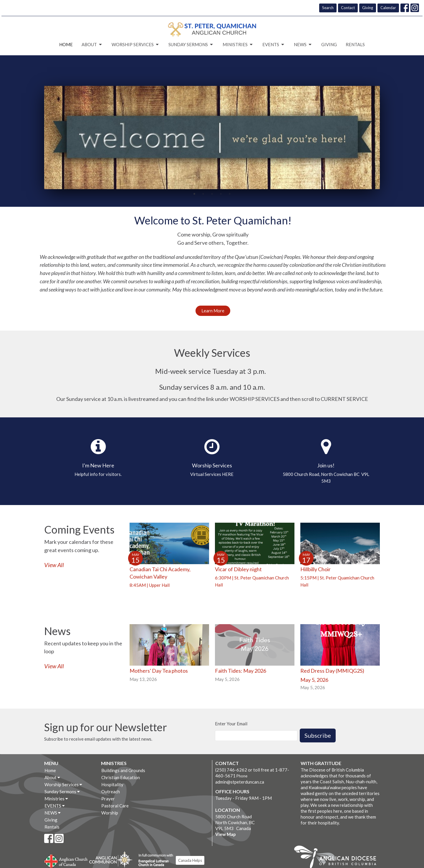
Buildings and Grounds (123, 770)
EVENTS (274, 45)
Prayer (108, 799)
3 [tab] (212, 194)
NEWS (303, 45)
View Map (226, 834)
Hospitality (112, 784)
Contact (348, 8)
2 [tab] (203, 194)
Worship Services (136, 45)
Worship (110, 813)
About (92, 45)
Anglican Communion (111, 859)
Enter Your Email (231, 724)
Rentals (355, 44)
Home (66, 44)
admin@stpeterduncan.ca (240, 782)
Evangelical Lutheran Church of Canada (154, 860)
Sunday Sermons (191, 45)
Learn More (213, 311)
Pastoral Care (115, 806)
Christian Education (121, 777)
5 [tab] (230, 194)
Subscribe (318, 735)
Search (328, 8)
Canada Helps (190, 860)
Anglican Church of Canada (66, 860)
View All (54, 565)
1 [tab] (194, 194)
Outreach (111, 792)
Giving (368, 8)
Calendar (388, 8)
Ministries (238, 45)
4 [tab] (221, 194)
